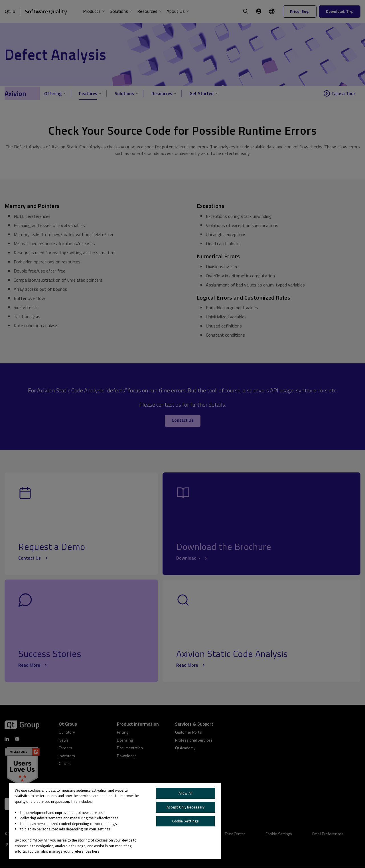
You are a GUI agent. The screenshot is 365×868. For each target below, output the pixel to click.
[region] (115, 821)
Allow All (185, 793)
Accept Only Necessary (186, 807)
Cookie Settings (186, 821)
